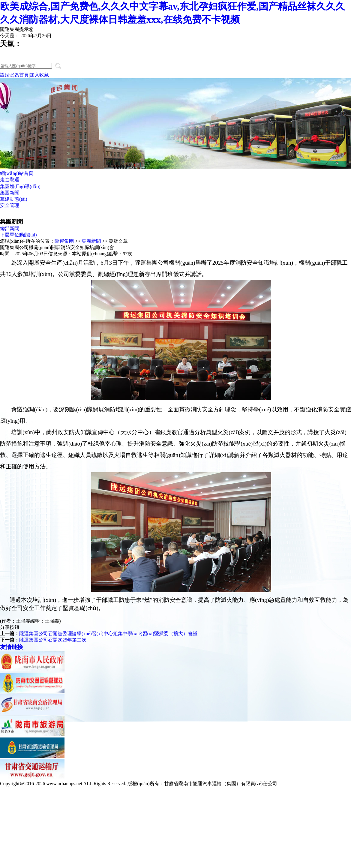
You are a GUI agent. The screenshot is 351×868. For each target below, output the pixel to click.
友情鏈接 (11, 647)
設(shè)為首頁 (14, 75)
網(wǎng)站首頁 (17, 173)
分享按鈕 (10, 627)
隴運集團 (64, 241)
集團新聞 (10, 193)
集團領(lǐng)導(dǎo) (20, 186)
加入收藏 (39, 75)
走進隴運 (10, 180)
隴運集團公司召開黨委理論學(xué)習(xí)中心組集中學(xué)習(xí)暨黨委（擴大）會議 (108, 634)
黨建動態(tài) (14, 199)
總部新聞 (10, 228)
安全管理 (10, 205)
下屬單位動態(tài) (18, 235)
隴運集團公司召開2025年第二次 (53, 640)
